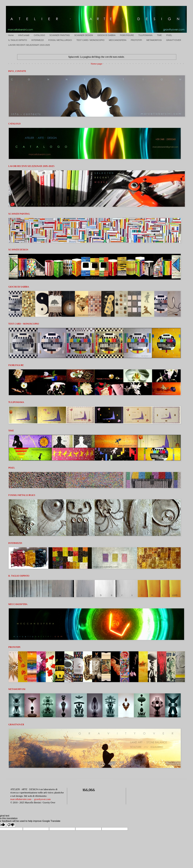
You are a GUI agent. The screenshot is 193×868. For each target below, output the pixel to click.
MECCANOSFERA (118, 40)
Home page (96, 64)
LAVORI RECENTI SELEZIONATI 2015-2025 (29, 45)
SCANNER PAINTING (60, 35)
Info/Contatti (24, 35)
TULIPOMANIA (145, 35)
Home (11, 35)
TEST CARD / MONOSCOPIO (90, 40)
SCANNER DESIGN (84, 35)
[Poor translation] (11, 825)
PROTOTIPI (136, 40)
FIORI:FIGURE (127, 35)
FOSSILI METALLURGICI (60, 40)
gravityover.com (42, 799)
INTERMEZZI (38, 40)
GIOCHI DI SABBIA (106, 35)
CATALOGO (39, 35)
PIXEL (169, 35)
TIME (159, 35)
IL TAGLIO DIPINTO (18, 40)
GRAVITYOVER (174, 40)
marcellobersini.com (21, 799)
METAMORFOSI (154, 40)
